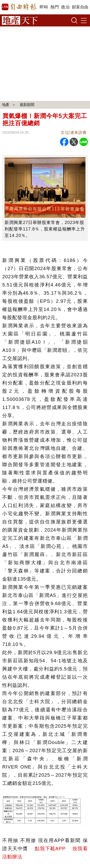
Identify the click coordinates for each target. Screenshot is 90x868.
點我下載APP (50, 849)
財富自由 (80, 7)
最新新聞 (27, 105)
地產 (6, 105)
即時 (44, 7)
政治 (65, 7)
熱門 (55, 7)
